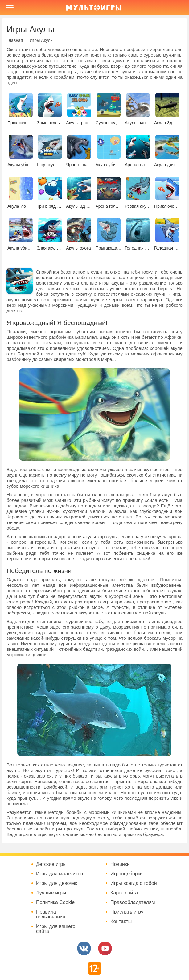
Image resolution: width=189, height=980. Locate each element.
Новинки (120, 864)
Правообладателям (133, 902)
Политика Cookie (55, 902)
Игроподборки (127, 874)
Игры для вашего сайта (56, 929)
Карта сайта (124, 893)
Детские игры (51, 864)
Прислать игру (127, 912)
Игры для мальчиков (60, 874)
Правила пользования (51, 914)
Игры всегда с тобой (134, 883)
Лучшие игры (51, 893)
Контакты (121, 922)
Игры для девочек (57, 883)
